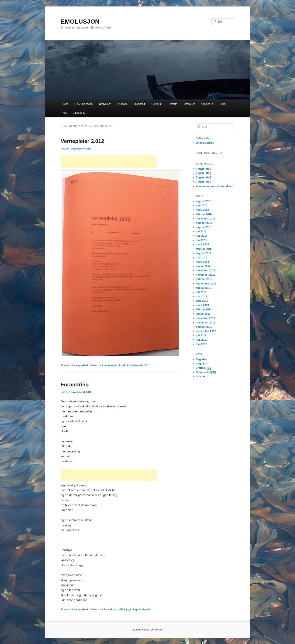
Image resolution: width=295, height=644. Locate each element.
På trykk (122, 104)
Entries (203, 368)
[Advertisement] (109, 162)
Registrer (202, 359)
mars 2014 (202, 262)
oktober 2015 (204, 223)
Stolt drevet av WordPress (147, 630)
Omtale (173, 104)
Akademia (79, 113)
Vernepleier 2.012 (82, 141)
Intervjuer (189, 104)
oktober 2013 (204, 279)
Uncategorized (79, 365)
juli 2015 (201, 231)
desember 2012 (205, 318)
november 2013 (206, 275)
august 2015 (204, 227)
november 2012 (206, 323)
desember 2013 (205, 270)
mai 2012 (201, 344)
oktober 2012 (204, 327)
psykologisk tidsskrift (116, 365)
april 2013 (202, 301)
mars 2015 (202, 244)
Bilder (223, 104)
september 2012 (206, 331)
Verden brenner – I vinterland (214, 186)
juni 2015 (202, 236)
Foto (64, 113)
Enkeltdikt (139, 104)
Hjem (65, 104)
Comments (206, 372)
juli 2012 (201, 335)
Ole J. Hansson (83, 104)
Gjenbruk (157, 104)
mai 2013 (201, 296)
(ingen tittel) (203, 169)
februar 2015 (204, 249)
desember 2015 (205, 219)
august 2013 (204, 288)
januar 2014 (203, 266)
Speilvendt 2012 (139, 365)
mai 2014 (201, 257)
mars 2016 (202, 210)
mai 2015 (201, 240)
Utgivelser (105, 104)
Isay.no (200, 376)
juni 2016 (202, 205)
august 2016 (204, 201)
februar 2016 (204, 214)
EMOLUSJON (80, 21)
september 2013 (206, 284)
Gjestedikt (207, 104)
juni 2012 (202, 340)
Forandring (75, 385)
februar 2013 (204, 309)
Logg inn (201, 364)
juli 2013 (201, 292)
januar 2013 (203, 314)
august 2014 (204, 253)
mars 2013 (202, 305)
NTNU (121, 610)
